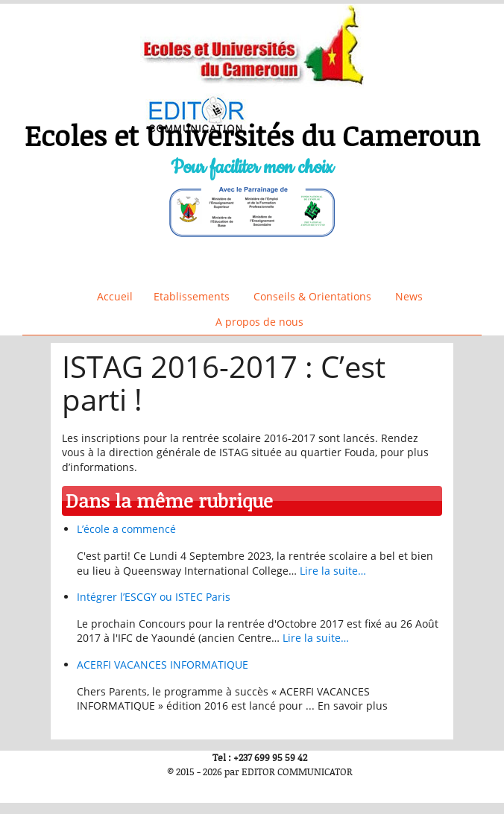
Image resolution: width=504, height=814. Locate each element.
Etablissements (192, 296)
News (409, 296)
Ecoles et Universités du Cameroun (252, 135)
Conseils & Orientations (312, 296)
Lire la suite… (333, 571)
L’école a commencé (126, 529)
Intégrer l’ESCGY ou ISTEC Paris (154, 597)
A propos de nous (259, 322)
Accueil (115, 296)
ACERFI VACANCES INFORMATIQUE (163, 665)
